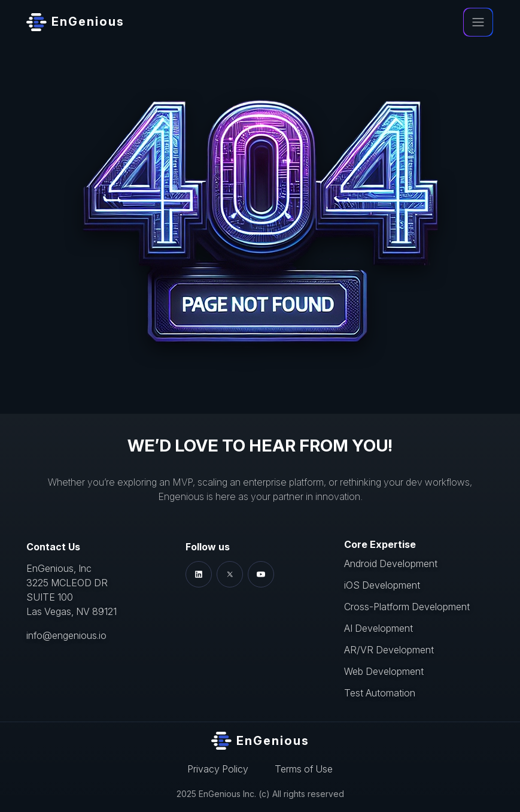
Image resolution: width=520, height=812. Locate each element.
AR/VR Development (389, 650)
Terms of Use (304, 769)
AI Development (378, 628)
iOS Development (382, 585)
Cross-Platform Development (407, 607)
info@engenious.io (66, 635)
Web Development (384, 671)
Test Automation (380, 693)
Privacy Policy (218, 769)
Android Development (391, 563)
